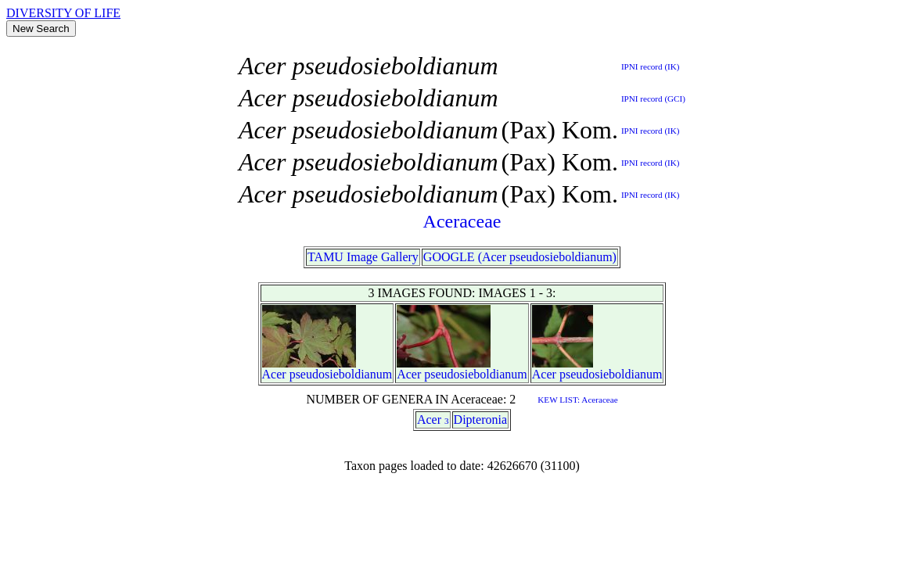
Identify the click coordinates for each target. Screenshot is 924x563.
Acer (274, 374)
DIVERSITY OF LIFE (63, 13)
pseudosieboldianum (341, 374)
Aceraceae (462, 221)
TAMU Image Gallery (363, 257)
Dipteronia (480, 420)
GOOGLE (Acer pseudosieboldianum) (520, 257)
